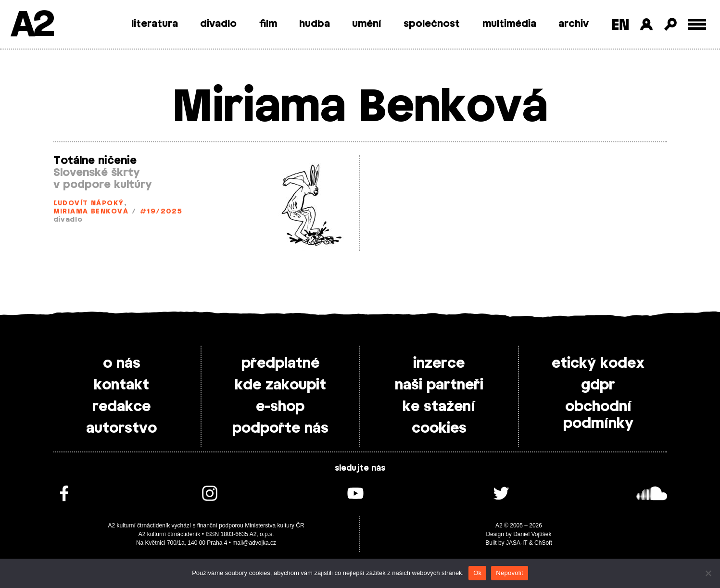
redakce (121, 407)
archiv (574, 24)
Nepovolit (509, 573)
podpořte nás (280, 428)
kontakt (121, 385)
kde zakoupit (280, 385)
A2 (32, 25)
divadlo (218, 24)
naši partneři (439, 385)
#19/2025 (161, 212)
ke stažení (439, 407)
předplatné (280, 363)
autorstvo (121, 428)
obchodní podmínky (598, 415)
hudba (315, 24)
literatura (155, 24)
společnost (432, 24)
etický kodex (598, 363)
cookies (439, 428)
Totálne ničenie (95, 161)
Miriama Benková (91, 212)
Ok (477, 573)
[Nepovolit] (708, 573)
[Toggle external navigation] (697, 24)
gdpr (598, 385)
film (268, 24)
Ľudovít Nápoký (89, 204)
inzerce (439, 363)
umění (367, 24)
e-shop (280, 407)
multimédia (509, 24)
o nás (122, 363)
